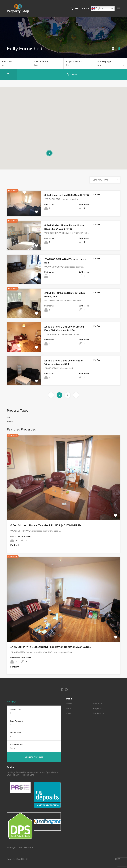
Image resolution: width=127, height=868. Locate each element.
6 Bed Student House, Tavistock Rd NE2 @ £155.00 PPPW (46, 525)
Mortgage (12, 702)
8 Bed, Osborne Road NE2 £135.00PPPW (67, 195)
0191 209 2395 (82, 9)
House (10, 422)
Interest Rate (15, 733)
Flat (9, 417)
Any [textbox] (36, 65)
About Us (98, 704)
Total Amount (15, 709)
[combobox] (48, 65)
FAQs (69, 709)
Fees (69, 713)
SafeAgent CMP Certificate (20, 847)
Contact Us (99, 713)
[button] (83, 130)
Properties (98, 709)
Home (69, 704)
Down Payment (16, 721)
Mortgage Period (17, 744)
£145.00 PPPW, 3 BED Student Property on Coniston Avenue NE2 (51, 647)
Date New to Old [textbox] (100, 180)
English (97, 9)
